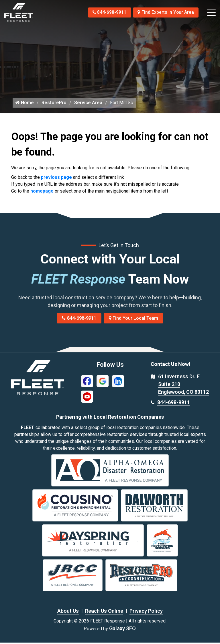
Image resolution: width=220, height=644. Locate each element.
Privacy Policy (146, 612)
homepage (42, 192)
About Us (68, 612)
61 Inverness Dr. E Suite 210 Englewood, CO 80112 (183, 386)
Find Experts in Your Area (165, 12)
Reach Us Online (104, 612)
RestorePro (54, 104)
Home (25, 104)
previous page (56, 179)
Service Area (88, 104)
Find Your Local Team (134, 320)
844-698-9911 (108, 12)
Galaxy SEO (122, 630)
